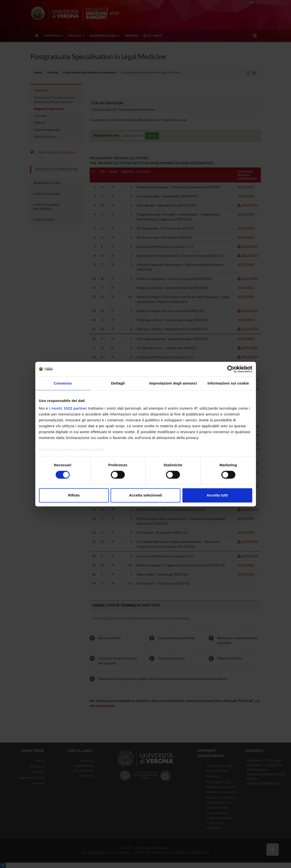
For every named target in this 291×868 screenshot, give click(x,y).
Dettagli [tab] (118, 383)
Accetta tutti (217, 495)
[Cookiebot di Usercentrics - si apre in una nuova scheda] (231, 369)
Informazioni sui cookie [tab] (228, 383)
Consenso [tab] (63, 383)
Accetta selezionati (145, 495)
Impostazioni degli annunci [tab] (173, 383)
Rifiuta (74, 495)
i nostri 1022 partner (68, 408)
